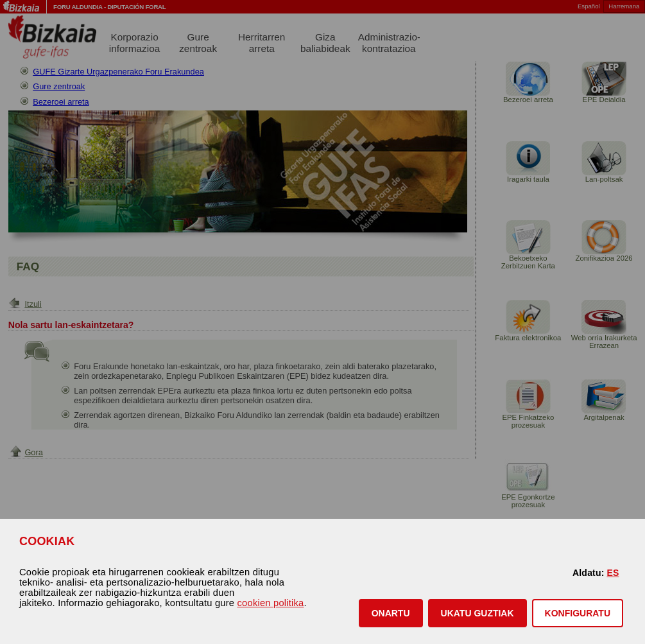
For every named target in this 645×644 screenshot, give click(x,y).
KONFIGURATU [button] (578, 613)
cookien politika (271, 603)
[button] (391, 613)
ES (613, 573)
